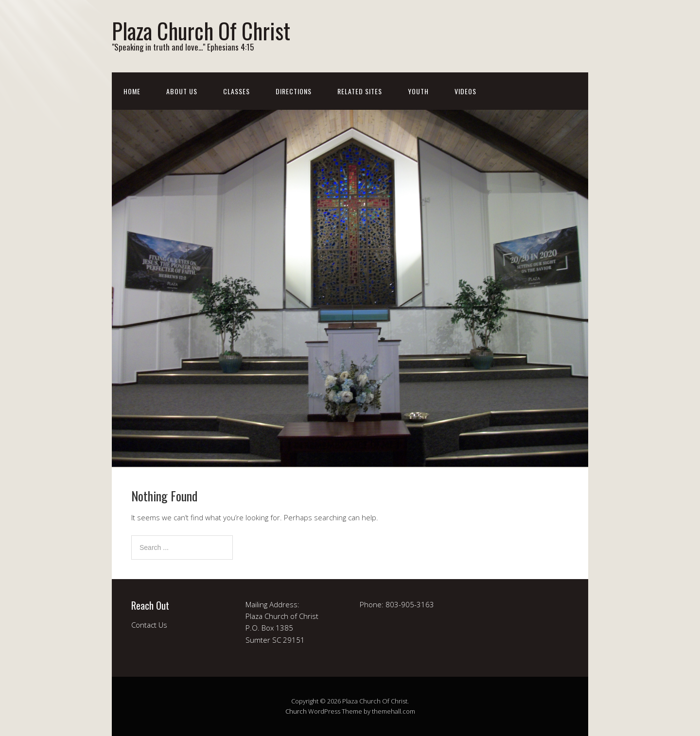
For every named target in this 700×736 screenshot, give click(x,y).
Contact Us (149, 625)
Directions (294, 91)
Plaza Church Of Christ (201, 30)
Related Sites (360, 91)
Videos (465, 91)
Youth (418, 91)
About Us (182, 91)
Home (132, 91)
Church (296, 711)
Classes (236, 91)
